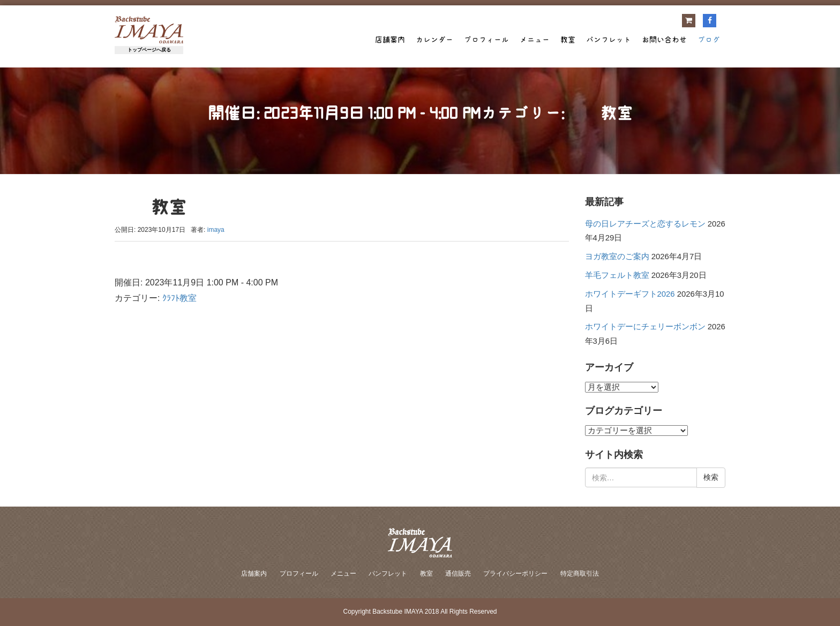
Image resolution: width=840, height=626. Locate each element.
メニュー (535, 40)
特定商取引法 (580, 574)
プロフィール (486, 40)
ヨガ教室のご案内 (617, 257)
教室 (568, 40)
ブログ (709, 40)
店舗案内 (390, 40)
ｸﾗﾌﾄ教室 (179, 298)
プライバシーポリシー (515, 574)
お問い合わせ (664, 40)
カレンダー (434, 40)
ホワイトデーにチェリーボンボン (645, 327)
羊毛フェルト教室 (617, 275)
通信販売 (458, 574)
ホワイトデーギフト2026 (630, 294)
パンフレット (609, 40)
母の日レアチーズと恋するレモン (645, 224)
